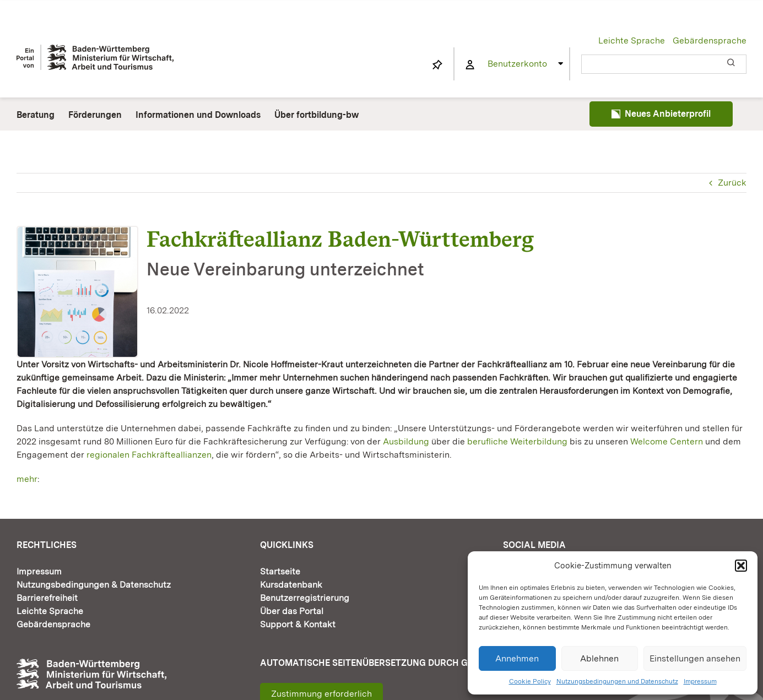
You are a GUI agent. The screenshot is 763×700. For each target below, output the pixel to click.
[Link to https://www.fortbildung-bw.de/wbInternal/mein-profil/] (470, 65)
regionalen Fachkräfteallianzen (149, 455)
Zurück (732, 183)
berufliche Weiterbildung (517, 441)
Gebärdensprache (710, 40)
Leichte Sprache (632, 40)
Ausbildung (406, 441)
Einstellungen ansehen (695, 658)
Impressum (700, 681)
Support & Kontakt (298, 624)
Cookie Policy (530, 681)
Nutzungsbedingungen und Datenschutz (617, 681)
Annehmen (517, 658)
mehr (27, 479)
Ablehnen (599, 658)
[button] (741, 566)
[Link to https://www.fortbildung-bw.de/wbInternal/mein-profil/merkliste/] (437, 65)
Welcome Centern (667, 441)
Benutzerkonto (517, 64)
